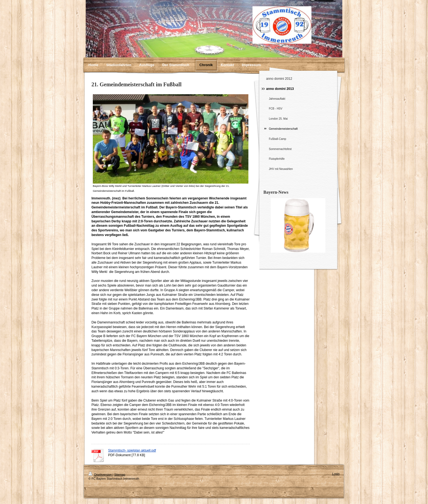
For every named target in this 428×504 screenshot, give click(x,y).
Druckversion (100, 474)
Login (336, 474)
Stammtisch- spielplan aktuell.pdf (132, 450)
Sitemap (120, 474)
